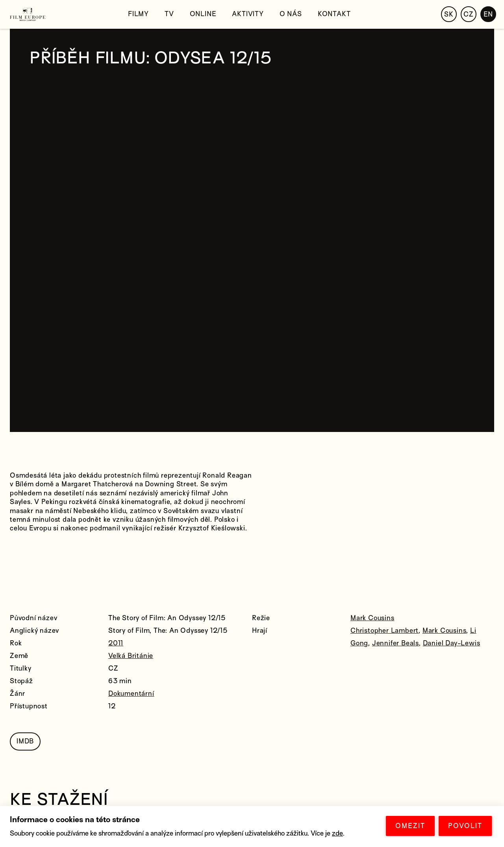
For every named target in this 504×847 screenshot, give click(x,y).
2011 (116, 643)
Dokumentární (131, 694)
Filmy (138, 14)
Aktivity (248, 14)
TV (169, 14)
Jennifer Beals (396, 643)
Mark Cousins (372, 618)
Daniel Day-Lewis (452, 643)
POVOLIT (465, 826)
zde (337, 833)
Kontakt (334, 14)
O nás (291, 14)
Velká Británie (131, 656)
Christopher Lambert (384, 631)
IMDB (25, 741)
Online (203, 14)
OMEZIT (410, 826)
